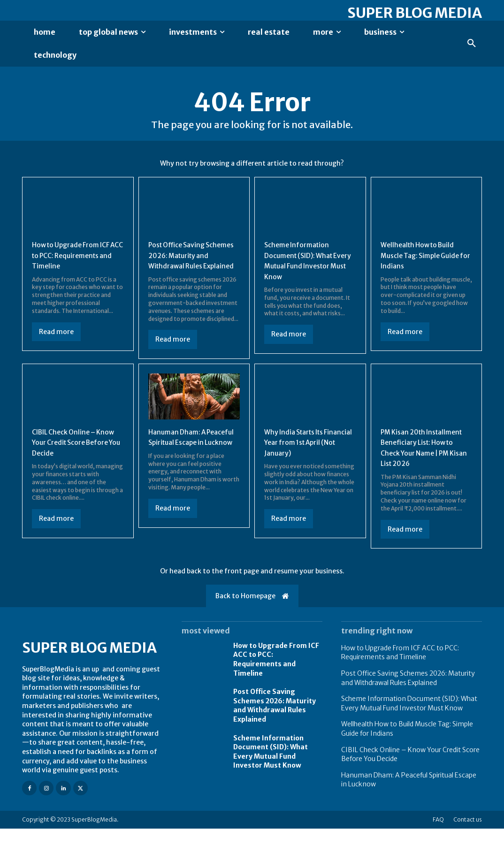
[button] (472, 44)
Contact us (468, 844)
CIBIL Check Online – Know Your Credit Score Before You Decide (73, 456)
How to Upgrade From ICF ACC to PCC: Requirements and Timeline (276, 684)
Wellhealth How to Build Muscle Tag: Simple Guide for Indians (425, 259)
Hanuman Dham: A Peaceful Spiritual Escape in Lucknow (192, 456)
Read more (56, 345)
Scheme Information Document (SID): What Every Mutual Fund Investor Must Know (271, 776)
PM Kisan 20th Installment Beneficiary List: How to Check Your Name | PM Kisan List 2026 (422, 467)
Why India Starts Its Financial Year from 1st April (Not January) (304, 456)
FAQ (438, 844)
